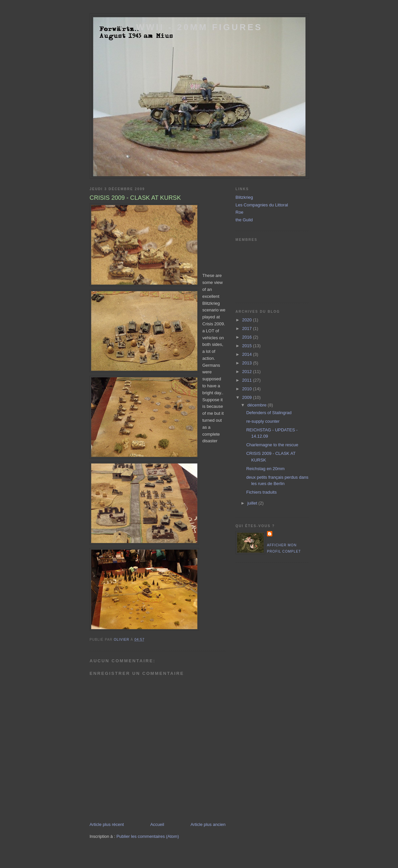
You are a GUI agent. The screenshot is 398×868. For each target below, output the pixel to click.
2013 (248, 363)
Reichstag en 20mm (265, 469)
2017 (248, 328)
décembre (258, 405)
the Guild (244, 220)
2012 (248, 372)
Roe (239, 212)
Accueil (157, 824)
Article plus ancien (208, 824)
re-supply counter (263, 421)
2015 (248, 346)
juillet (253, 503)
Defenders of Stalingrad (269, 413)
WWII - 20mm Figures (199, 27)
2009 (248, 397)
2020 (248, 320)
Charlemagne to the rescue (272, 445)
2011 (248, 380)
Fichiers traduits (261, 492)
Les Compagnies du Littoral (262, 205)
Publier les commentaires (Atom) (148, 836)
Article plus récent (107, 824)
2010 (248, 389)
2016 (248, 337)
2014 (248, 354)
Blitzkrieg (244, 197)
